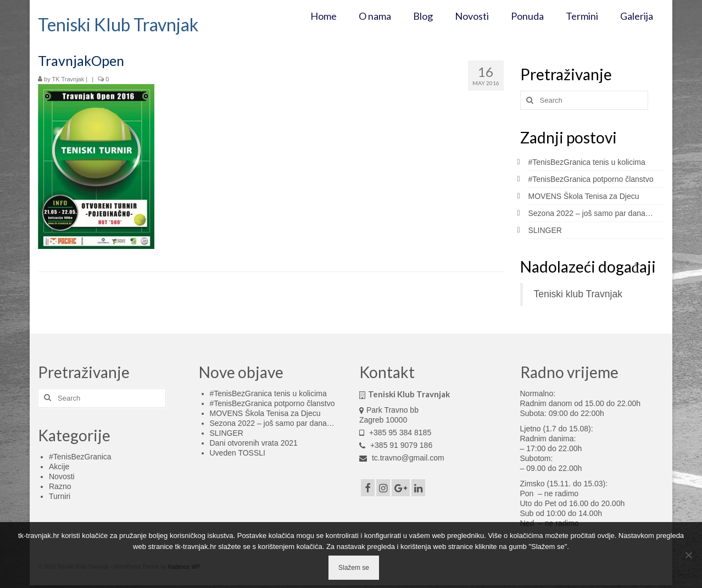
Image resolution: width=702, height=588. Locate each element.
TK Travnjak (68, 79)
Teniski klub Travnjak (578, 294)
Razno (60, 486)
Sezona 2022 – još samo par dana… (591, 213)
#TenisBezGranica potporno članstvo (591, 179)
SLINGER (545, 230)
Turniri (60, 496)
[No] (688, 555)
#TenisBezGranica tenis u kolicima (587, 162)
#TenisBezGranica (80, 457)
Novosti (62, 476)
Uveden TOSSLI (238, 453)
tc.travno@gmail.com (402, 458)
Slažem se (354, 568)
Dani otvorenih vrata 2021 (254, 443)
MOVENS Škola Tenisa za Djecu (584, 196)
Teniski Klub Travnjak (118, 24)
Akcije (59, 467)
